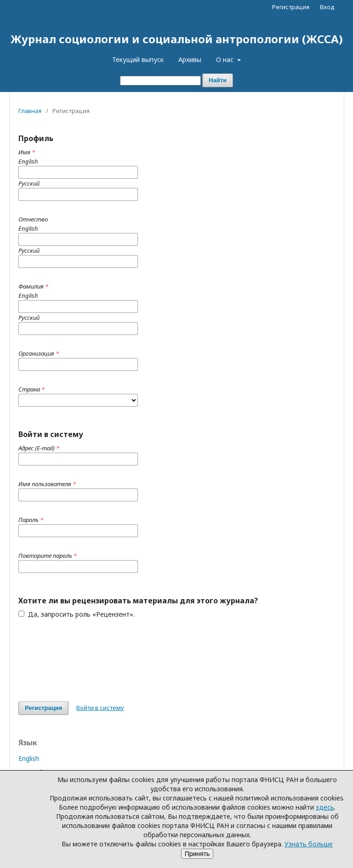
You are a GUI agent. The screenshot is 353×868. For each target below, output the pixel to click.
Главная (30, 111)
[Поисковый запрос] (160, 81)
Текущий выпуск (138, 60)
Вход (327, 7)
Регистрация (291, 7)
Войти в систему (100, 708)
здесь (325, 807)
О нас (226, 60)
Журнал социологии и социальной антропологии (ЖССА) (177, 39)
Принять (197, 854)
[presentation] (88, 660)
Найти (218, 80)
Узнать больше (309, 844)
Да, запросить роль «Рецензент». (77, 614)
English (29, 758)
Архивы (190, 60)
